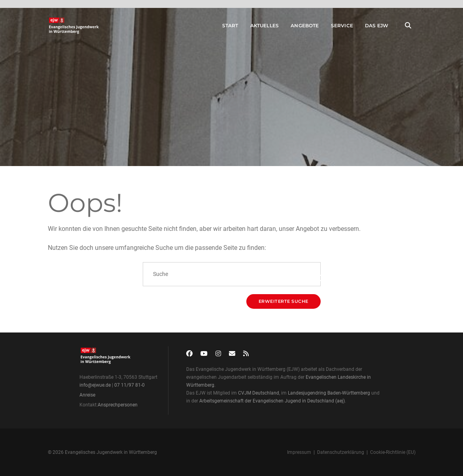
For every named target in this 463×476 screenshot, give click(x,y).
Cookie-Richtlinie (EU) (393, 452)
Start (224, 27)
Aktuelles (258, 27)
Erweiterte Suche (283, 301)
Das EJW (370, 27)
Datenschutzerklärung (341, 452)
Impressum (299, 452)
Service (335, 27)
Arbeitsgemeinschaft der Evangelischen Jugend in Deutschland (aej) (272, 401)
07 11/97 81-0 (129, 385)
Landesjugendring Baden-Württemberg (329, 393)
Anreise (87, 395)
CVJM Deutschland (259, 393)
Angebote (298, 27)
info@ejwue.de (95, 385)
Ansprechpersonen (118, 405)
